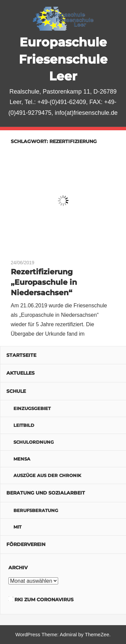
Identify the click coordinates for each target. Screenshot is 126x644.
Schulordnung (34, 442)
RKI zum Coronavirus (44, 600)
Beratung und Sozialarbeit (46, 493)
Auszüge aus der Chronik (47, 475)
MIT (17, 527)
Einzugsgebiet (32, 408)
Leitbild (24, 425)
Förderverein (26, 544)
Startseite (21, 355)
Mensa (22, 459)
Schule (16, 391)
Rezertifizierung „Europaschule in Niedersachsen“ (44, 282)
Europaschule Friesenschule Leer (63, 59)
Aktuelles (20, 373)
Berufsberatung (36, 510)
